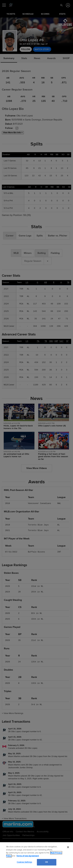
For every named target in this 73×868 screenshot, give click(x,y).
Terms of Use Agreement (28, 856)
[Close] (68, 847)
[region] (36, 855)
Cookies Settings (24, 862)
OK (47, 862)
